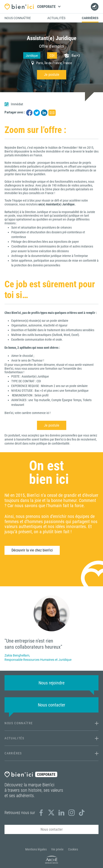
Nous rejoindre (51, 683)
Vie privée (57, 849)
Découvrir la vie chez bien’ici (32, 550)
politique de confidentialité (53, 443)
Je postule (52, 75)
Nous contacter (94, 7)
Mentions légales (36, 849)
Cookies (73, 849)
